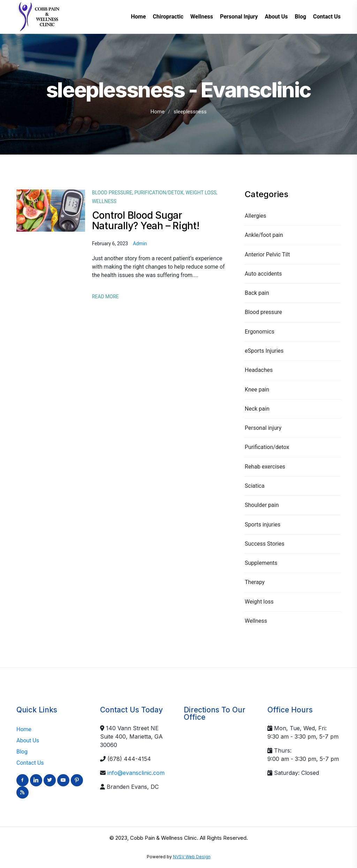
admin (140, 244)
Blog (22, 752)
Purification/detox (267, 447)
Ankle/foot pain (264, 235)
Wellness (256, 621)
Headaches (259, 370)
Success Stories (265, 544)
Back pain (257, 293)
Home (158, 112)
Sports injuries (263, 525)
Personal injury (263, 428)
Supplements (261, 563)
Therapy (255, 582)
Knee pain (257, 390)
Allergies (256, 216)
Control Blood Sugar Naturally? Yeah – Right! (146, 220)
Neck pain (257, 409)
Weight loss (259, 602)
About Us (28, 740)
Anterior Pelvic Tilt (267, 255)
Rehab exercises (265, 467)
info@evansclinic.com (136, 773)
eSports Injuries (264, 351)
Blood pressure (263, 312)
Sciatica (255, 486)
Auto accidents (263, 274)
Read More (105, 297)
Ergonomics (260, 332)
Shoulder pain (262, 505)
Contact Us (30, 763)
